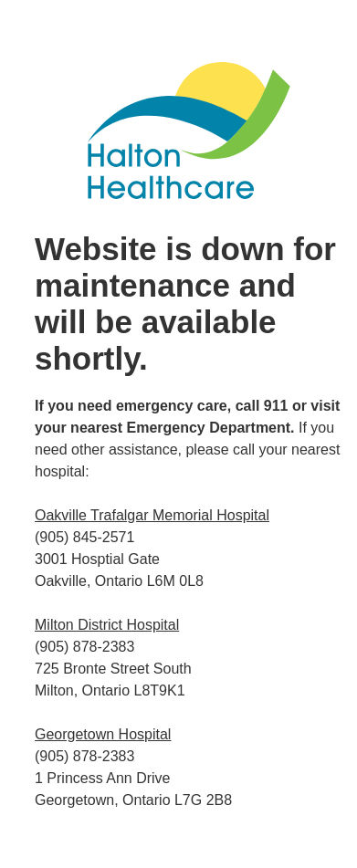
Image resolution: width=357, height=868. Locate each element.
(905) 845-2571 (84, 537)
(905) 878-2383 (84, 647)
